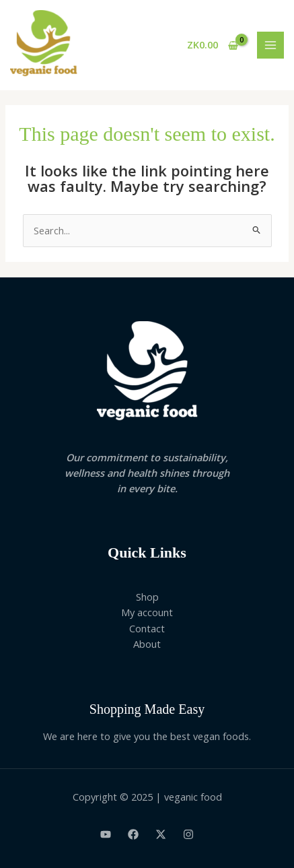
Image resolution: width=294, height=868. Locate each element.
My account (147, 612)
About (147, 644)
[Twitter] (161, 834)
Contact (147, 628)
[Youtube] (106, 834)
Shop (147, 597)
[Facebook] (133, 834)
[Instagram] (188, 834)
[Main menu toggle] (270, 45)
